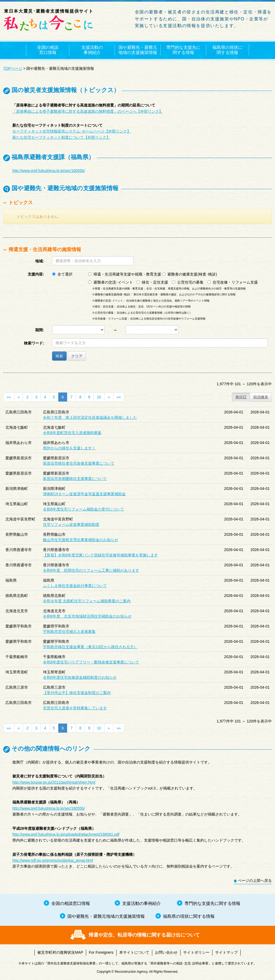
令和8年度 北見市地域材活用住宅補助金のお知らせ (87, 616)
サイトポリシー (196, 952)
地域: (40, 261)
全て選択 (62, 274)
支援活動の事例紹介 (92, 50)
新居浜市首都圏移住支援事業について (75, 479)
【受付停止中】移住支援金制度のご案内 (77, 693)
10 (99, 397)
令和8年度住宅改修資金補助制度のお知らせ (80, 677)
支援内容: (36, 274)
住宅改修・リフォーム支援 (233, 282)
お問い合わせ (166, 952)
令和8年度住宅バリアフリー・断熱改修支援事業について (91, 662)
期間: (40, 330)
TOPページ (13, 68)
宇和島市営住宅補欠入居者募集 (69, 632)
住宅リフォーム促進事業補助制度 (71, 524)
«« (9, 397)
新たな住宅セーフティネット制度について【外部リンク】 (61, 137)
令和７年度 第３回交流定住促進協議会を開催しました (90, 417)
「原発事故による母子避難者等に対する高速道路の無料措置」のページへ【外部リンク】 (88, 111)
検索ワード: (34, 343)
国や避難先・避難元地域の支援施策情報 (138, 50)
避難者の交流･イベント (111, 282)
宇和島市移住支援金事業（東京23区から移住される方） (90, 647)
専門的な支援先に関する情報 (183, 50)
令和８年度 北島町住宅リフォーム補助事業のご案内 (87, 601)
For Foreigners (101, 952)
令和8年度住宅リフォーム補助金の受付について (84, 509)
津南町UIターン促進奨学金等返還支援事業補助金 (84, 494)
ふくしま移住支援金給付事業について (75, 586)
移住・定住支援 (152, 282)
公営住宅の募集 (188, 282)
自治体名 (261, 397)
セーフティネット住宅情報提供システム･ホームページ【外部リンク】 (72, 131)
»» (119, 397)
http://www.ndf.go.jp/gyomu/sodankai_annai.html (53, 860)
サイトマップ (226, 952)
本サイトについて (134, 952)
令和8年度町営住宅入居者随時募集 (72, 433)
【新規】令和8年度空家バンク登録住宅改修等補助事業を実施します (100, 555)
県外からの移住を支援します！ (69, 448)
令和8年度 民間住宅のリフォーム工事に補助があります (91, 570)
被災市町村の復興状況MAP (60, 952)
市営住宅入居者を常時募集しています (75, 708)
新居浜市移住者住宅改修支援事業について (79, 463)
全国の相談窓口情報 (48, 50)
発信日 (241, 397)
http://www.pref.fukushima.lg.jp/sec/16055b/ (49, 171)
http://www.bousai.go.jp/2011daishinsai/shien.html (54, 782)
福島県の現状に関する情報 (227, 50)
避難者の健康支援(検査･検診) (189, 274)
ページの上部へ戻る (255, 880)
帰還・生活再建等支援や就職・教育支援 (125, 274)
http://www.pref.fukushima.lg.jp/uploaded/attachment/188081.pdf (66, 834)
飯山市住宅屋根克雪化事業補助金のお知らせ (81, 540)
